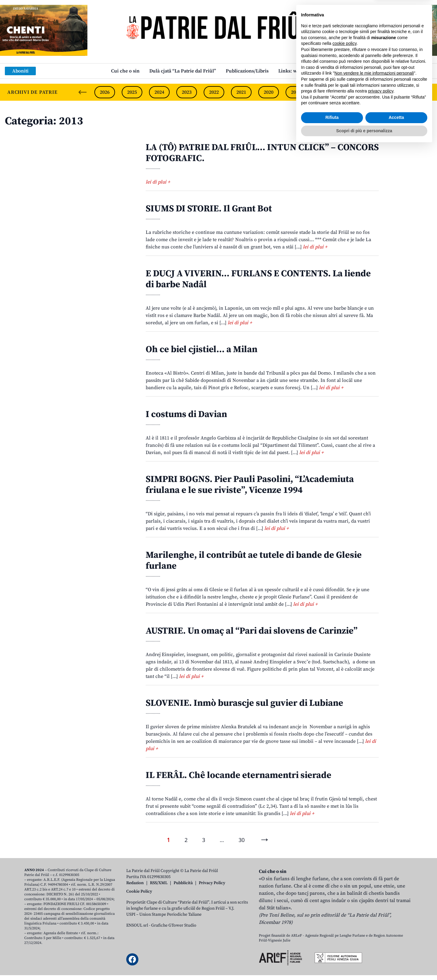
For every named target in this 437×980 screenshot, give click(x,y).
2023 (187, 92)
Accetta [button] (396, 950)
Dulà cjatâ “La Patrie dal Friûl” (183, 71)
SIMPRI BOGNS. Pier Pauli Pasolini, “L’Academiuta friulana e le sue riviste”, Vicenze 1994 (250, 485)
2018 (323, 92)
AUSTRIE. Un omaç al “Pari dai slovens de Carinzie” (252, 631)
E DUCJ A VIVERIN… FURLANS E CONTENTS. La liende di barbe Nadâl (258, 279)
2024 (159, 92)
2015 (405, 92)
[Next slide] (427, 92)
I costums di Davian (186, 414)
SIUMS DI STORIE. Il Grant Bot (209, 209)
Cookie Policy (139, 891)
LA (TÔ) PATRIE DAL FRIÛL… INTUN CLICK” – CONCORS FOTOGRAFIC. (262, 153)
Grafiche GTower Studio (174, 925)
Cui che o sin (125, 71)
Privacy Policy (212, 883)
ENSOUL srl (137, 925)
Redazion (135, 883)
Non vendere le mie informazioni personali (374, 906)
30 (242, 840)
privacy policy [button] (381, 924)
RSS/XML (159, 883)
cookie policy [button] (345, 876)
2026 (105, 92)
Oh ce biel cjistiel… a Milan (202, 349)
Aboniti (20, 71)
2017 (351, 92)
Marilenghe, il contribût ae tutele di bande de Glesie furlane (254, 561)
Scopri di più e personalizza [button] (364, 963)
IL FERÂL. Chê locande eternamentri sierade (239, 775)
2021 (241, 92)
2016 (378, 92)
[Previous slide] (83, 92)
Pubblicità (183, 883)
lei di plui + (158, 182)
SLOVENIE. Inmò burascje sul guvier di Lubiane (244, 703)
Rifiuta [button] (332, 950)
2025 (132, 92)
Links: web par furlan (302, 71)
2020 (269, 92)
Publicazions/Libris (247, 71)
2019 (296, 92)
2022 (214, 92)
